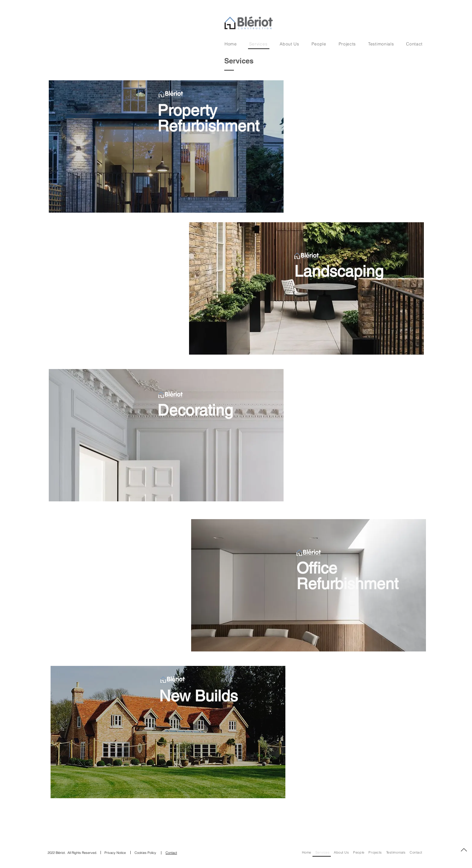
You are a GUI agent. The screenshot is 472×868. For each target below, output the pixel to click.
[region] (235, 145)
